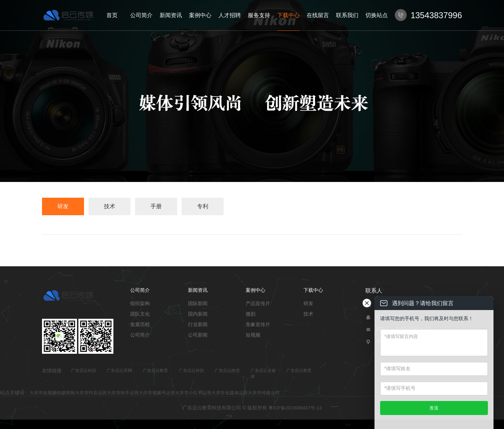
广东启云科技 (84, 371)
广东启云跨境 (227, 371)
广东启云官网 (119, 371)
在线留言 (318, 15)
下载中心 (288, 15)
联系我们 (347, 15)
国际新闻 (198, 303)
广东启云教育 (155, 371)
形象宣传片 (258, 324)
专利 (203, 206)
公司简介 (141, 15)
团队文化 (140, 314)
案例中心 (200, 15)
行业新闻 (198, 324)
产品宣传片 (258, 303)
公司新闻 (198, 335)
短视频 (253, 335)
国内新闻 (198, 314)
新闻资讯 (171, 15)
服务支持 (259, 15)
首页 (112, 15)
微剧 (251, 314)
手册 (156, 206)
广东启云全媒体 (263, 374)
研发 (63, 206)
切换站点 (377, 15)
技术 (110, 206)
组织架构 (140, 303)
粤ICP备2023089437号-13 (295, 408)
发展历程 (140, 324)
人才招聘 (230, 15)
